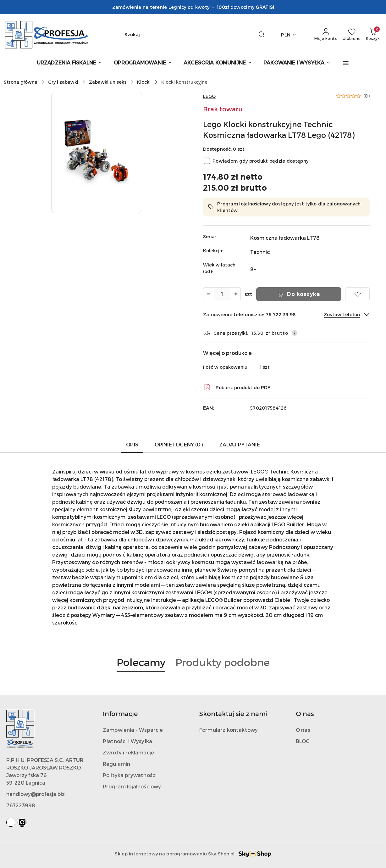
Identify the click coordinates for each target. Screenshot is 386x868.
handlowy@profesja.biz (36, 794)
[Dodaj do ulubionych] (357, 294)
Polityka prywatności (130, 775)
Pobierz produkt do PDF (237, 387)
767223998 (21, 805)
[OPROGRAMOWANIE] (143, 63)
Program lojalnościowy (132, 786)
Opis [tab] (132, 444)
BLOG (303, 741)
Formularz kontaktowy (229, 730)
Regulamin (116, 764)
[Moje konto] (326, 35)
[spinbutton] (222, 294)
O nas (303, 730)
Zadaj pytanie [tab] (240, 444)
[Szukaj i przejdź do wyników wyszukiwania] (262, 35)
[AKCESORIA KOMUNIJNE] (218, 63)
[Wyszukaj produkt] (195, 35)
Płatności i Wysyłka (127, 741)
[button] (346, 63)
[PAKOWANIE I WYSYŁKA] (297, 63)
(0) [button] (367, 96)
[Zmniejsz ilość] (208, 294)
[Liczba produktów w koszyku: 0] (373, 35)
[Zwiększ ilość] (236, 294)
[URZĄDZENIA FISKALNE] (70, 63)
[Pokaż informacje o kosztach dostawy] (295, 333)
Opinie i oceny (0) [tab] (179, 444)
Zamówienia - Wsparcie (133, 730)
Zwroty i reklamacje (128, 752)
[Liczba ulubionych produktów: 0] (352, 35)
